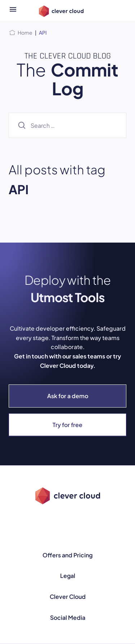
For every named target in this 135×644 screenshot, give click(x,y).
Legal (68, 576)
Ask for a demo (68, 396)
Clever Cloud (68, 597)
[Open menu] (13, 10)
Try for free (67, 425)
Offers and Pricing (67, 555)
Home (25, 32)
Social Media (68, 617)
